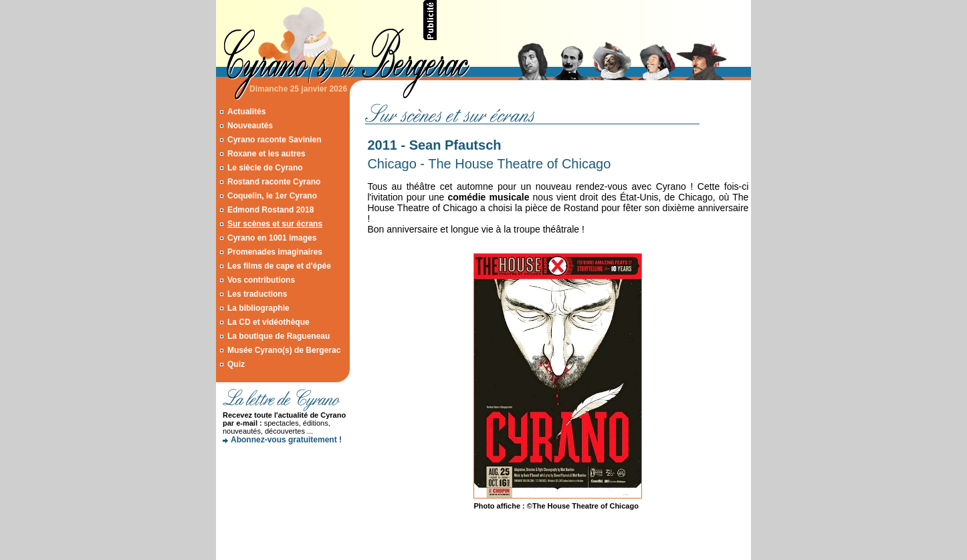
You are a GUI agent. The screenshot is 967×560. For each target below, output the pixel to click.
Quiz (236, 364)
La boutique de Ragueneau (279, 336)
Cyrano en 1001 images (272, 238)
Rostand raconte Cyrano (274, 182)
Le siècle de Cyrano (265, 168)
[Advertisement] (595, 20)
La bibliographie (258, 308)
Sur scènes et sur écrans (275, 224)
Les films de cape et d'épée (279, 266)
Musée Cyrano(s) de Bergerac (284, 350)
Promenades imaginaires (275, 252)
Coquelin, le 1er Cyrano (272, 196)
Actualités (246, 112)
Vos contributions (261, 280)
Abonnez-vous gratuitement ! (286, 440)
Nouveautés (250, 126)
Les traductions (257, 294)
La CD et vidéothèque (268, 322)
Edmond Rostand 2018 (271, 210)
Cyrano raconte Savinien (275, 140)
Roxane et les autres (266, 154)
